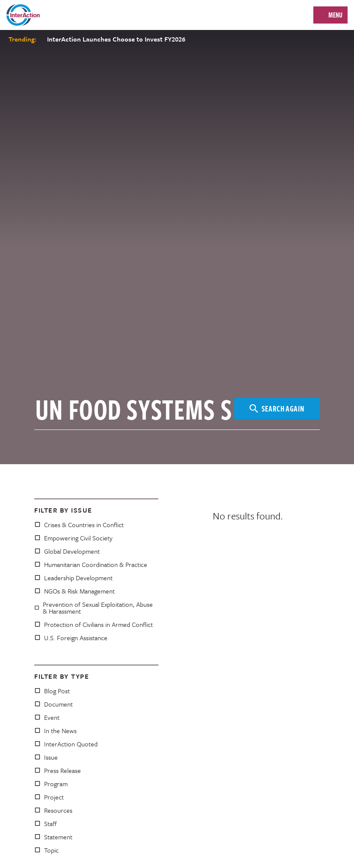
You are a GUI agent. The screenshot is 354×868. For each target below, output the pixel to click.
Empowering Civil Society (73, 538)
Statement (53, 837)
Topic (46, 850)
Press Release (58, 770)
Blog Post (52, 691)
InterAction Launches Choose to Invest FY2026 (116, 39)
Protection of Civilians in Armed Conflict (94, 624)
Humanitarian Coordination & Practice (91, 564)
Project (49, 797)
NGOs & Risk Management (74, 591)
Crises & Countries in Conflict (79, 525)
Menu (335, 15)
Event (47, 717)
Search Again (277, 408)
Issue (46, 757)
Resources (53, 810)
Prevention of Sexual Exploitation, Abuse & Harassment (94, 608)
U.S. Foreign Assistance (71, 638)
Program (51, 784)
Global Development (67, 551)
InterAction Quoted (66, 744)
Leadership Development (73, 578)
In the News (55, 731)
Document (54, 704)
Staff (46, 823)
